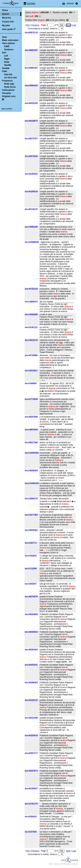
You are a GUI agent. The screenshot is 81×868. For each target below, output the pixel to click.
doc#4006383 (31, 471)
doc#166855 (31, 383)
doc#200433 (31, 817)
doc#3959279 (31, 499)
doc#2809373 (31, 302)
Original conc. (9, 96)
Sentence (9, 50)
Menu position (7, 109)
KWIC (7, 46)
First (28, 25)
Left (6, 56)
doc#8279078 (31, 597)
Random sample (63, 12)
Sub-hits (8, 74)
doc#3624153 (31, 340)
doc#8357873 (31, 771)
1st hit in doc (11, 78)
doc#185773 (31, 543)
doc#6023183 (31, 103)
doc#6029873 (31, 121)
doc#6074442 (31, 156)
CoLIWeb (31, 3)
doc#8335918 (31, 736)
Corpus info (8, 22)
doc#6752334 (31, 289)
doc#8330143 (31, 700)
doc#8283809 (31, 614)
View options (8, 43)
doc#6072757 (31, 139)
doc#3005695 (31, 315)
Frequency (7, 81)
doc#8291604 (31, 650)
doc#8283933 (31, 632)
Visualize (6, 93)
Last (74, 25)
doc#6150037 (31, 789)
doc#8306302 (31, 683)
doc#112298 (31, 569)
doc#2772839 (31, 399)
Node (7, 62)
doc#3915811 (31, 371)
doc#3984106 (31, 227)
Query (37, 12)
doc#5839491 (31, 530)
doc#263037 (31, 584)
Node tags (9, 84)
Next (68, 25)
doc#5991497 (31, 68)
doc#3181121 (31, 327)
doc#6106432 (31, 174)
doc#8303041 (31, 665)
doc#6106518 (31, 192)
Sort (4, 53)
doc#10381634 (32, 483)
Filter (5, 71)
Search (6, 14)
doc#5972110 (31, 33)
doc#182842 (31, 556)
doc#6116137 (31, 209)
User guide (7, 29)
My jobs (6, 25)
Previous (35, 25)
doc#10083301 (32, 453)
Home (5, 10)
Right (7, 59)
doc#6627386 (31, 442)
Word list (6, 18)
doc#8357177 (31, 753)
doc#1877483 (31, 515)
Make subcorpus (10, 40)
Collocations (8, 90)
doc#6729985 (31, 355)
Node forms (10, 87)
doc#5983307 (31, 50)
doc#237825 (31, 832)
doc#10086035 (32, 242)
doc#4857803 (31, 430)
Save (4, 37)
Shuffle (8, 65)
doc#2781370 (31, 804)
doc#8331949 (31, 718)
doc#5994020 (31, 86)
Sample (6, 68)
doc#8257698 (31, 417)
